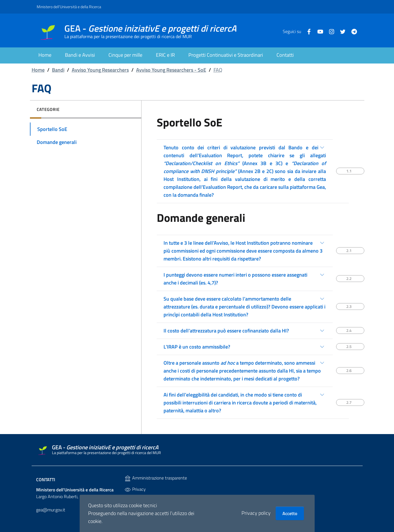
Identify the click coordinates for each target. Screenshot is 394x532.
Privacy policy (256, 513)
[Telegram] (352, 31)
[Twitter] (341, 31)
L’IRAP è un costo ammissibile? (197, 347)
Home (38, 70)
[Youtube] (318, 31)
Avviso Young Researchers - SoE (171, 70)
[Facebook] (307, 31)
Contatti (46, 480)
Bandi (58, 70)
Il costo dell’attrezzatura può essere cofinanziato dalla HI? (226, 331)
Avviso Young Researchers (100, 70)
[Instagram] (329, 31)
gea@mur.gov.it (51, 510)
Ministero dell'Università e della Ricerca (69, 7)
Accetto (290, 513)
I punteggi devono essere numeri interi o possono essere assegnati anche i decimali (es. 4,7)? (235, 279)
